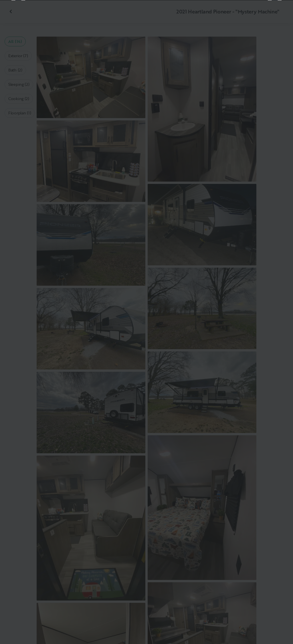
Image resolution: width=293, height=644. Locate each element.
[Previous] (18, 322)
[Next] (275, 322)
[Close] (279, 14)
